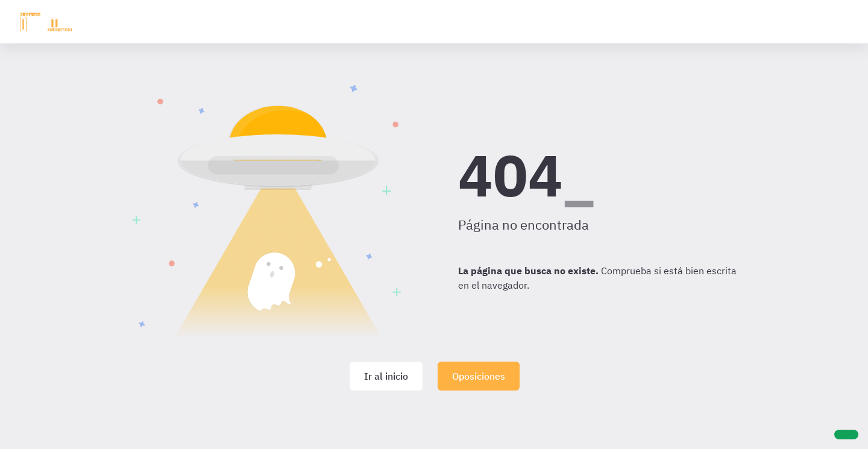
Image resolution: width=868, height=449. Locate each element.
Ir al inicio (386, 376)
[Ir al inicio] (46, 22)
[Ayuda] (846, 435)
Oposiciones (479, 376)
